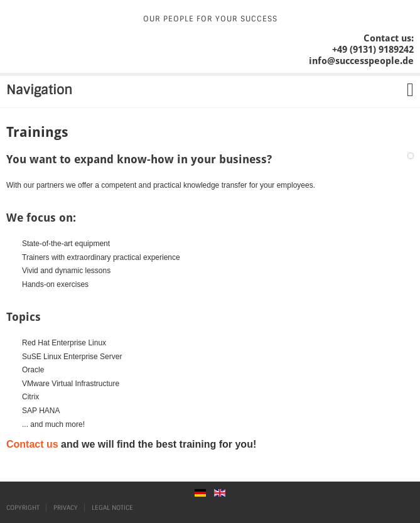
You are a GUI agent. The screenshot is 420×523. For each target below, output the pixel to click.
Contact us (32, 444)
